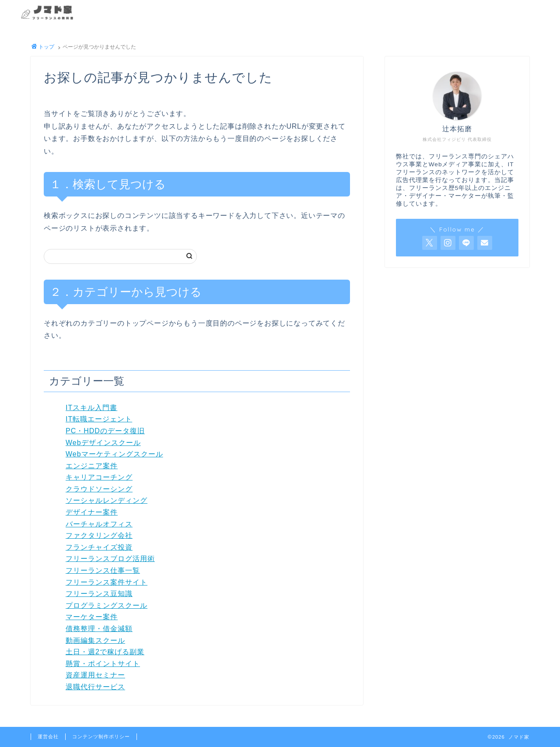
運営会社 (48, 736)
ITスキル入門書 (91, 408)
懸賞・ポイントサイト (103, 664)
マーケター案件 (92, 617)
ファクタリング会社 (99, 535)
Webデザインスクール (103, 443)
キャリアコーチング (99, 477)
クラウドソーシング (99, 489)
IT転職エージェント (99, 419)
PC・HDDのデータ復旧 (105, 431)
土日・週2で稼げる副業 (105, 652)
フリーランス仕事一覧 (103, 570)
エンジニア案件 (92, 466)
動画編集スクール (95, 640)
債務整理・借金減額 (99, 629)
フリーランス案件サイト (107, 582)
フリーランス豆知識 (99, 594)
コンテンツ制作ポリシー (101, 736)
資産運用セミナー (95, 675)
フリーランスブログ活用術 (110, 559)
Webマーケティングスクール (114, 454)
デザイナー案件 (92, 512)
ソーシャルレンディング (107, 500)
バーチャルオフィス (99, 524)
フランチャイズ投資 (99, 547)
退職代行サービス (95, 687)
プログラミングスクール (107, 605)
